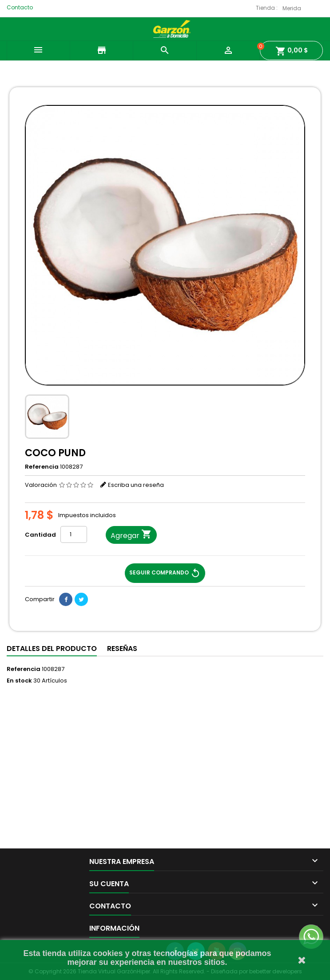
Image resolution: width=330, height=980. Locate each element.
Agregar (131, 535)
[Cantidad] (74, 534)
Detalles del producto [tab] (52, 649)
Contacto (20, 7)
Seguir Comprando (165, 573)
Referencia (42, 467)
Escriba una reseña (136, 485)
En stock (19, 681)
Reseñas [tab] (122, 649)
